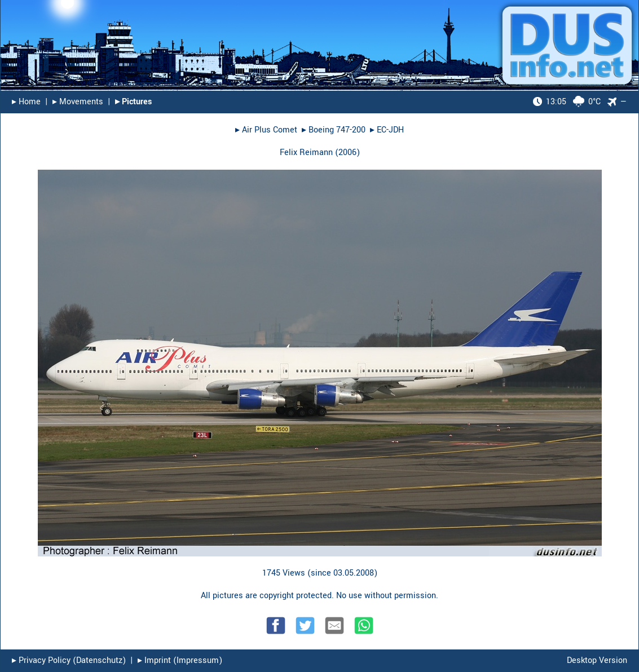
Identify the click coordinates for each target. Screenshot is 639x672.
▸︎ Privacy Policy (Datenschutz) (69, 660)
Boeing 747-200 (337, 130)
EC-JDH (390, 130)
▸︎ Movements (78, 102)
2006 (347, 152)
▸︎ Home (26, 102)
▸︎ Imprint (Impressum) (180, 660)
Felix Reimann (306, 152)
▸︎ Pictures (133, 102)
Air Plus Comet (270, 130)
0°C (567, 102)
